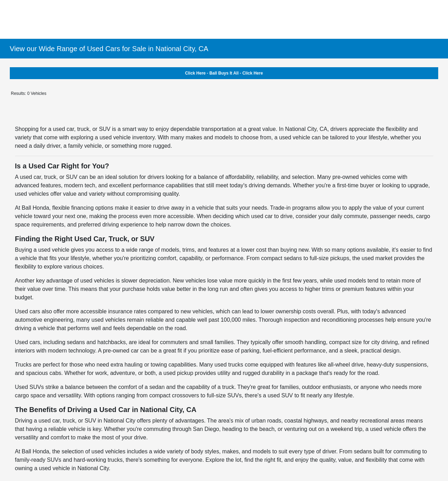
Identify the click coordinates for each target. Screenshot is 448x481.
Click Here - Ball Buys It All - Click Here (224, 73)
